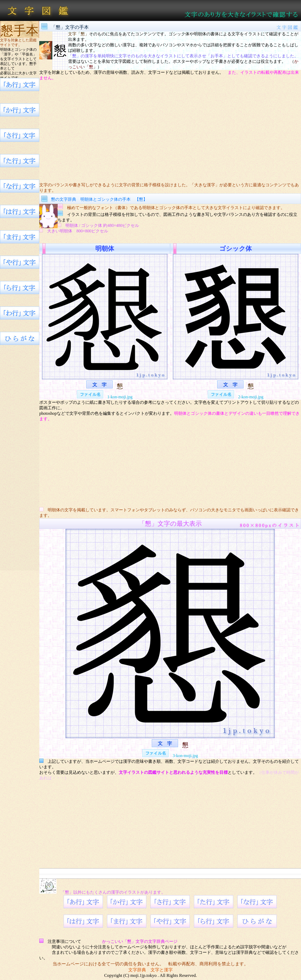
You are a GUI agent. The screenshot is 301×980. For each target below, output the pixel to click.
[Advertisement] (170, 132)
